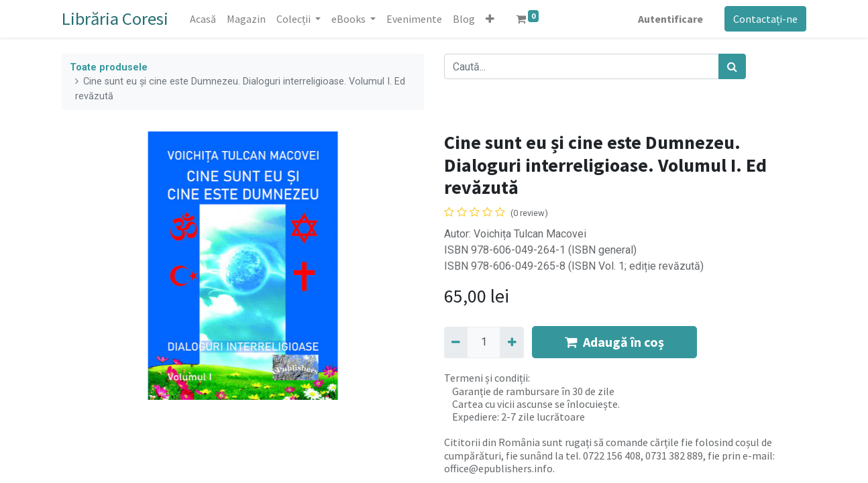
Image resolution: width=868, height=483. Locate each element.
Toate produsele (109, 67)
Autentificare (670, 19)
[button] (490, 19)
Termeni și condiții (486, 378)
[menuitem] (203, 19)
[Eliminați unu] (456, 342)
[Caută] (732, 66)
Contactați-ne (765, 19)
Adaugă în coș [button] (614, 342)
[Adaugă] (511, 342)
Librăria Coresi (115, 18)
